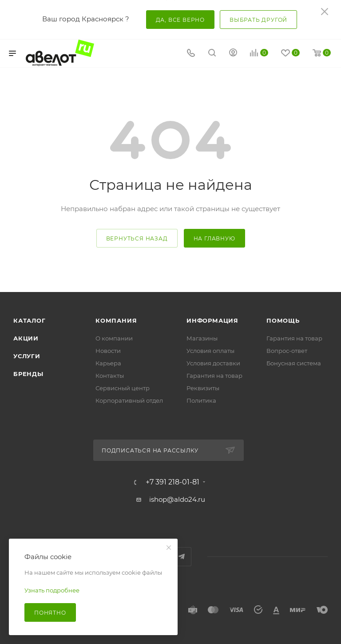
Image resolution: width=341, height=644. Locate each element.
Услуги (27, 356)
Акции (26, 338)
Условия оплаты (210, 351)
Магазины (202, 338)
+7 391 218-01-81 (172, 482)
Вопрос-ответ (287, 351)
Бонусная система (294, 363)
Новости (108, 351)
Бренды (28, 374)
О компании (114, 338)
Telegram (182, 557)
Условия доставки (213, 363)
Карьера (108, 363)
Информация (212, 320)
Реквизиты (203, 388)
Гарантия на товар (214, 376)
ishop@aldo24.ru (177, 499)
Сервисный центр (123, 388)
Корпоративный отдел (129, 400)
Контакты (110, 376)
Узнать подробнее (52, 590)
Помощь (283, 320)
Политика (201, 400)
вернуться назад (137, 238)
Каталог (30, 320)
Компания (116, 320)
